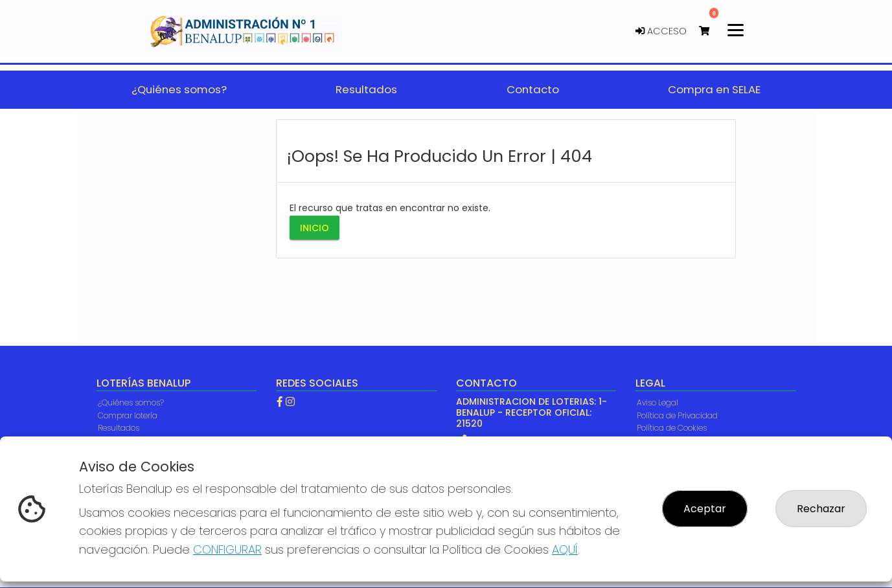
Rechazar (821, 509)
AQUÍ (565, 549)
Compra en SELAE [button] (714, 89)
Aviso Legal (658, 402)
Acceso (661, 31)
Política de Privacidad (677, 415)
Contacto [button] (533, 89)
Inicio (314, 227)
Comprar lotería (128, 415)
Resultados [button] (366, 89)
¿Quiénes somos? (131, 402)
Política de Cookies (672, 428)
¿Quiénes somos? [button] (179, 89)
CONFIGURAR (227, 549)
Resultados (119, 428)
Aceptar (705, 509)
